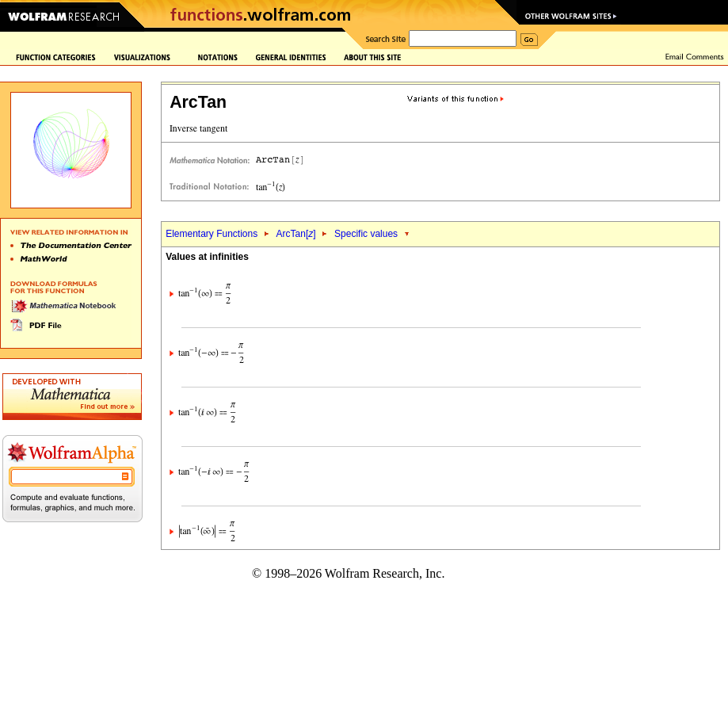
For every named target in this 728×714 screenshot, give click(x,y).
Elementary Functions (212, 234)
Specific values (366, 234)
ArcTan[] (296, 234)
